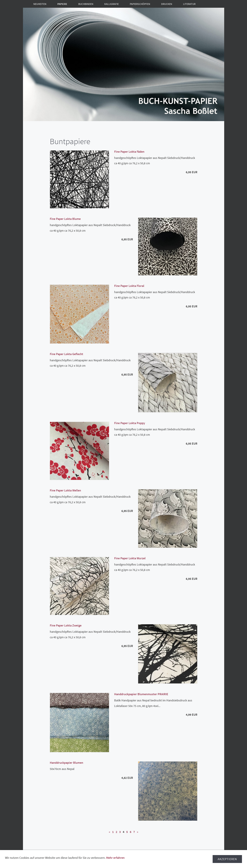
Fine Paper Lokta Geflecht (66, 354)
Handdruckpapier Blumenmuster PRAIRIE (141, 694)
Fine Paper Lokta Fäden (129, 152)
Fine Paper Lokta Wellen (65, 490)
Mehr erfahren (115, 860)
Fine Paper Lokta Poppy (130, 423)
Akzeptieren (227, 862)
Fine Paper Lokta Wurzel (130, 558)
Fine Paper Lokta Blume (65, 219)
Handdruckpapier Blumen (66, 763)
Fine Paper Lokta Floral (129, 286)
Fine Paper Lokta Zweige (66, 625)
